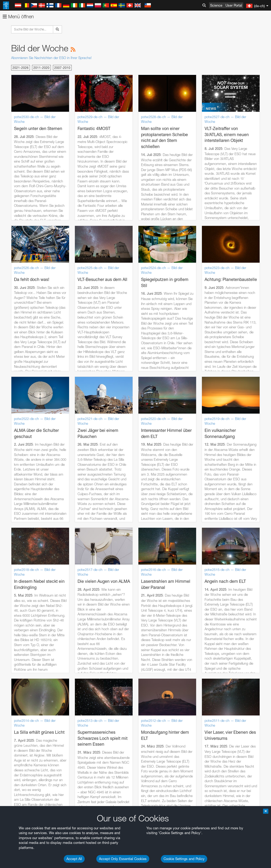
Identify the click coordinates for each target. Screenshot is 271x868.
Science (216, 5)
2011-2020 (41, 68)
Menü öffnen (18, 17)
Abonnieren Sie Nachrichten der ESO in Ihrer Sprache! (51, 58)
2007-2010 (62, 68)
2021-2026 (21, 68)
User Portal (234, 5)
